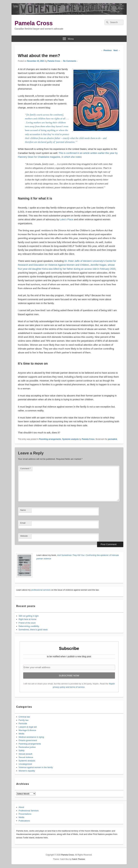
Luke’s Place (66, 219)
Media (22, 734)
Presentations (25, 814)
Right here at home (28, 619)
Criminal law (24, 717)
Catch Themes (79, 859)
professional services (41, 590)
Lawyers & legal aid (28, 727)
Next (117, 50)
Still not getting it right (29, 616)
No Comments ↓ (70, 61)
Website (24, 536)
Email (23, 523)
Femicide (23, 724)
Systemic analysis (70, 439)
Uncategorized (25, 764)
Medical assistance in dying (31, 737)
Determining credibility (29, 626)
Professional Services (29, 811)
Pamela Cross (34, 23)
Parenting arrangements (50, 439)
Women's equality (27, 771)
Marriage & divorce (27, 730)
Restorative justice (27, 747)
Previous (106, 50)
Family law (24, 720)
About (21, 807)
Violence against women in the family (36, 767)
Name (23, 510)
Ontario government (28, 740)
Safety (22, 751)
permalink (112, 439)
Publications (24, 821)
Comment (26, 468)
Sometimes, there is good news (33, 630)
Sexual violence (26, 757)
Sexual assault (26, 754)
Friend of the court (27, 623)
